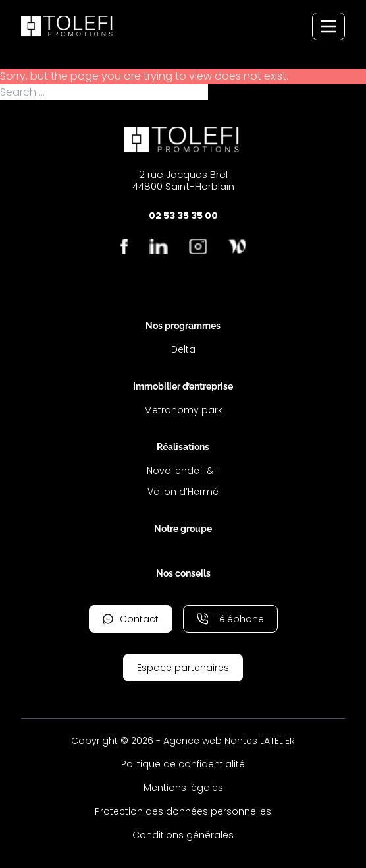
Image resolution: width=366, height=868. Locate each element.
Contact (131, 619)
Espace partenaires (183, 668)
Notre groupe (183, 529)
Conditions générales (183, 835)
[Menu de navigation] (328, 26)
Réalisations (183, 447)
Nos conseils (183, 573)
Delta (183, 349)
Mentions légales (183, 788)
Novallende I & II (183, 471)
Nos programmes (183, 326)
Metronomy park (183, 410)
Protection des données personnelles (183, 811)
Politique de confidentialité (183, 764)
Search (227, 92)
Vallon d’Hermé (183, 492)
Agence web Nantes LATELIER (229, 741)
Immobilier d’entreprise (183, 386)
